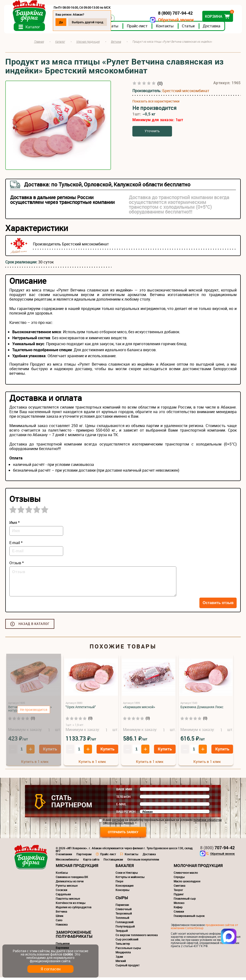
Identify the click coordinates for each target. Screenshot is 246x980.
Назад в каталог (34, 626)
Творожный (124, 916)
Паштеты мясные (68, 901)
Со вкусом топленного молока (137, 938)
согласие (118, 822)
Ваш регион (126, 814)
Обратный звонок (175, 20)
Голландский (125, 925)
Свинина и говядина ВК (72, 879)
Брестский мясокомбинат (186, 93)
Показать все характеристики (156, 104)
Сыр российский (127, 942)
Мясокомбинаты (67, 862)
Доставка (213, 29)
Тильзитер (123, 946)
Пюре (119, 884)
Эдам (119, 959)
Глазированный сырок (189, 918)
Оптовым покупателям (143, 862)
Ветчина (61, 914)
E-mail (121, 807)
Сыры (122, 900)
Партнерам (84, 857)
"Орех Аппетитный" (81, 710)
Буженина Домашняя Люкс (202, 710)
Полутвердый (125, 929)
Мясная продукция (77, 868)
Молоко (179, 905)
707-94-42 (217, 850)
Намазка (62, 927)
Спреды (179, 879)
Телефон (123, 799)
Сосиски (61, 892)
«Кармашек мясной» (139, 710)
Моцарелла (123, 955)
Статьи (189, 29)
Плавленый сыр (185, 901)
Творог (178, 892)
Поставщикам (113, 862)
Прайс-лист (138, 29)
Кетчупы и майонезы (130, 879)
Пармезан (122, 907)
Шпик (60, 918)
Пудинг (179, 897)
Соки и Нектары (127, 875)
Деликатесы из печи (70, 884)
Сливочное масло (186, 875)
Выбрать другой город (89, 22)
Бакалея (125, 868)
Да (62, 22)
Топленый (122, 920)
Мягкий (121, 963)
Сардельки (63, 897)
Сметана (179, 888)
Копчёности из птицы (71, 905)
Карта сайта (91, 862)
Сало (59, 923)
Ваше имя (124, 792)
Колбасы (62, 875)
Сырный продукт (128, 968)
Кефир (178, 910)
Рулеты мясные (67, 888)
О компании (64, 857)
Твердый (122, 933)
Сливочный (124, 912)
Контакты (166, 29)
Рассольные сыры (128, 950)
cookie (68, 954)
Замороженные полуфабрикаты (74, 937)
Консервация (125, 888)
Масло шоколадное (187, 884)
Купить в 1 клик (92, 764)
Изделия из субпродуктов (74, 910)
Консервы (123, 892)
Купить (107, 751)
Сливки (179, 914)
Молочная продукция (198, 868)
